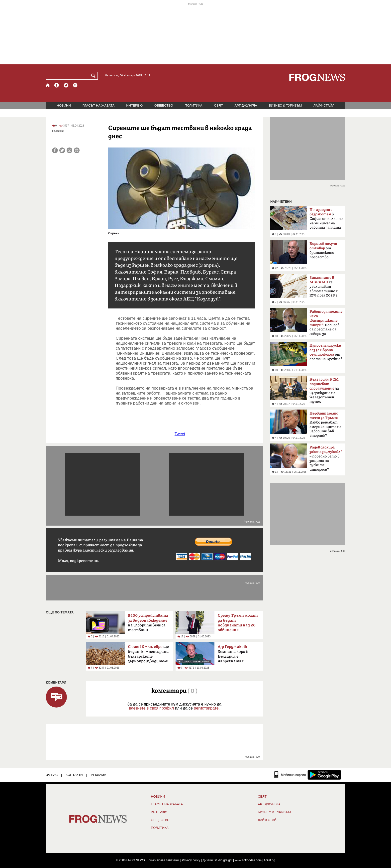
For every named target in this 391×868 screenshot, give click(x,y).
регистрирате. (207, 708)
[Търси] (94, 76)
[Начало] (48, 85)
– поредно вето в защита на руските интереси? (326, 458)
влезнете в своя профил (151, 708)
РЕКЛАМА (98, 775)
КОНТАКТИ (74, 775)
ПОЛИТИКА (194, 105)
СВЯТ (219, 105)
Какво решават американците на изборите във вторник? (325, 425)
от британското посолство (323, 250)
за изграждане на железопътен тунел (324, 391)
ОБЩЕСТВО (164, 105)
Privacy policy (191, 860)
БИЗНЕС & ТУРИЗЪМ (285, 105)
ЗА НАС (52, 775)
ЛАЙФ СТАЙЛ (324, 105)
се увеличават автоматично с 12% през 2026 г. (324, 287)
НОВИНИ (64, 105)
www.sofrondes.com (248, 860)
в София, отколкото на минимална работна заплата (326, 219)
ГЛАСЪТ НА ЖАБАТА (98, 105)
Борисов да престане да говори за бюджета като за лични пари (326, 324)
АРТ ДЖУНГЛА (246, 105)
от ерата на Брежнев (326, 352)
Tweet (180, 434)
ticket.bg (270, 860)
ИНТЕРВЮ (134, 105)
